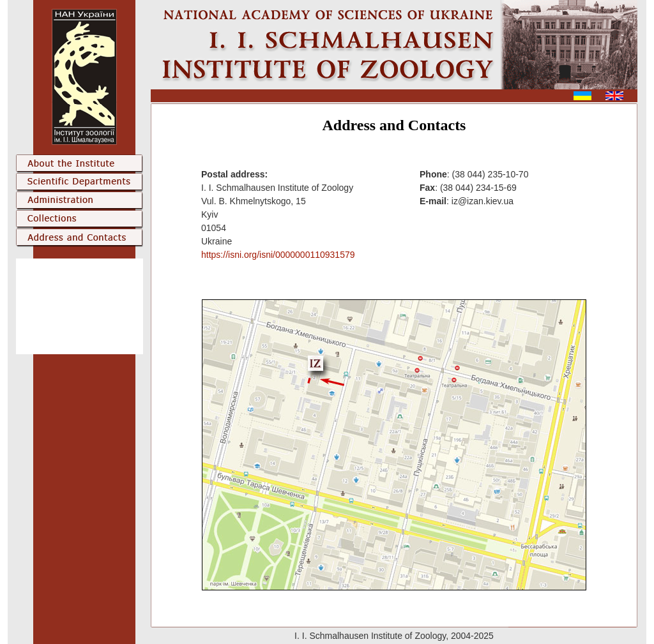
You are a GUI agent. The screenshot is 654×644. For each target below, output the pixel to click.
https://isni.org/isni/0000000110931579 (278, 255)
